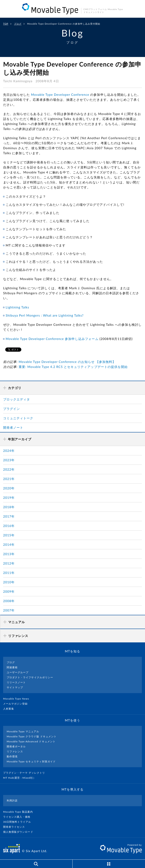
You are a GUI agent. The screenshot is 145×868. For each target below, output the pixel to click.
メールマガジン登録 (17, 704)
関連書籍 (12, 667)
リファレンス (15, 751)
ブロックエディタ (17, 399)
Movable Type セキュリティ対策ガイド (31, 761)
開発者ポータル (16, 746)
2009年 (9, 591)
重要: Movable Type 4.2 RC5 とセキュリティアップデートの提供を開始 (73, 367)
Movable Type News (18, 699)
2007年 (9, 610)
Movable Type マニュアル (23, 731)
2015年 (9, 535)
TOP (6, 24)
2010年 (9, 582)
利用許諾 (12, 800)
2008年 (9, 601)
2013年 (9, 554)
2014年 (9, 545)
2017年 (9, 516)
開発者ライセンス (16, 827)
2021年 (9, 479)
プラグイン (12, 409)
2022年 (9, 469)
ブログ (18, 24)
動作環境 (12, 756)
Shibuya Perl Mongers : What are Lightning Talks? (45, 315)
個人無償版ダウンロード (20, 832)
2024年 (9, 451)
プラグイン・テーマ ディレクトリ (26, 773)
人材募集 (10, 709)
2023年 (9, 460)
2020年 (9, 488)
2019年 (9, 498)
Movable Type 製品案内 (20, 812)
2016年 (9, 526)
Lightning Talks (17, 307)
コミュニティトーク (18, 418)
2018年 (9, 507)
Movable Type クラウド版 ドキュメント (32, 736)
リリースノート (16, 682)
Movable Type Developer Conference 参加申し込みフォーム (52, 339)
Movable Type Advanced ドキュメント (31, 741)
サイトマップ (15, 687)
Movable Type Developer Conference (60, 95)
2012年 (9, 563)
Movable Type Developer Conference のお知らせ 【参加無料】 (67, 362)
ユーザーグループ (18, 672)
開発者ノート (13, 427)
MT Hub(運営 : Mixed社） (21, 778)
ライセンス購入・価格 (19, 817)
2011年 (9, 573)
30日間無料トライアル (19, 822)
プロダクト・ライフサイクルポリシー (30, 677)
